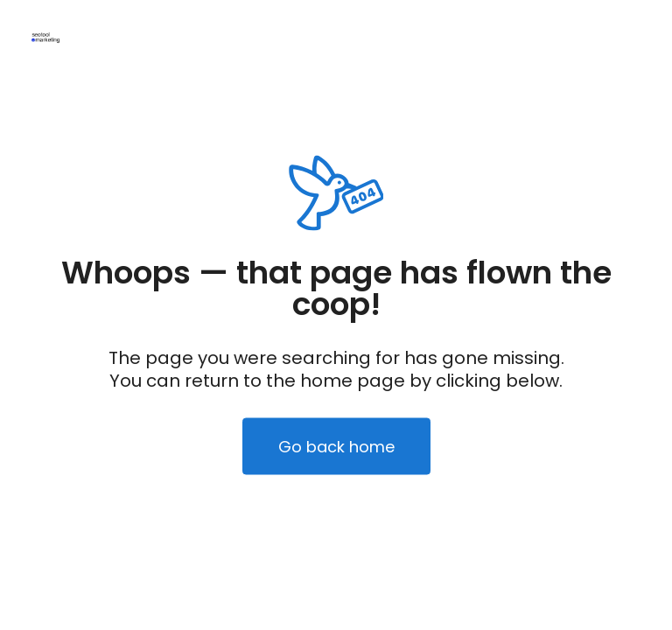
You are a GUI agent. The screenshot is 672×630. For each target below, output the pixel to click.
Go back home (336, 447)
